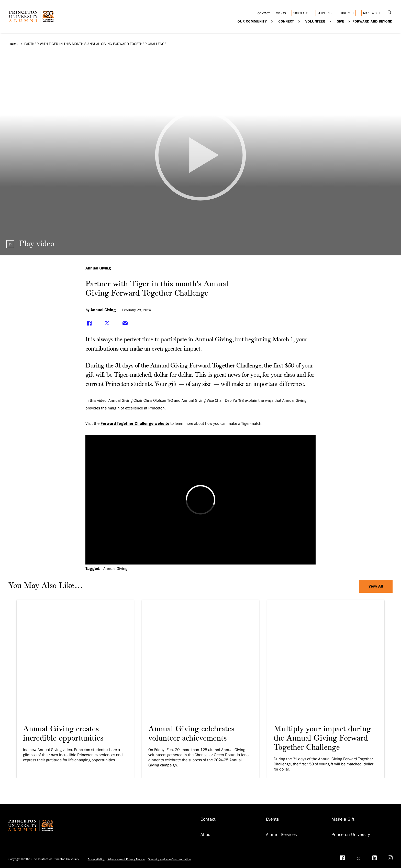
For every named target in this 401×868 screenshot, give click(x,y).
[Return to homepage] (33, 20)
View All (376, 586)
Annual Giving (98, 268)
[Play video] (201, 155)
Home (13, 44)
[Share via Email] (125, 323)
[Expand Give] (349, 21)
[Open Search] (389, 13)
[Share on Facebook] (89, 323)
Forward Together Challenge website (135, 424)
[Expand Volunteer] (330, 21)
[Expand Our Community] (272, 21)
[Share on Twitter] (107, 323)
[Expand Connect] (299, 21)
